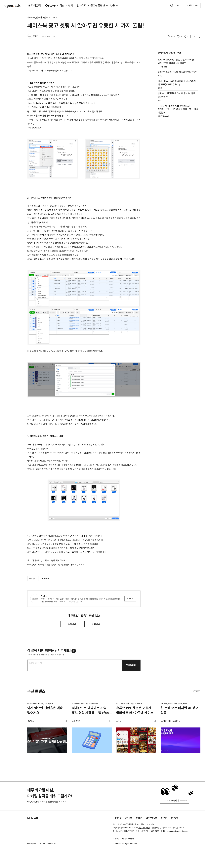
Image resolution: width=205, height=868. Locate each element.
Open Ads (13, 6)
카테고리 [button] (34, 6)
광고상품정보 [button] (98, 6)
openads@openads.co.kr (178, 831)
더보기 (196, 691)
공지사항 (128, 818)
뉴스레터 (164, 818)
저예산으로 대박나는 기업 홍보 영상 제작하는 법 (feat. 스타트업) (91, 711)
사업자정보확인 (144, 828)
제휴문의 (139, 818)
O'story (51, 6)
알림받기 (130, 599)
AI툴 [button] (112, 6)
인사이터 (82, 6)
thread (42, 844)
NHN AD (33, 818)
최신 (62, 6)
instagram (32, 844)
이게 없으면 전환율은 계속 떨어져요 (45, 710)
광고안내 (174, 818)
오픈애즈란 (117, 818)
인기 (71, 6)
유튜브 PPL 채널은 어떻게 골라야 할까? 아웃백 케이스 (135, 710)
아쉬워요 (96, 624)
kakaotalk (52, 844)
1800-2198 (154, 831)
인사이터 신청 (193, 5)
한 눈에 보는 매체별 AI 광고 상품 (179, 710)
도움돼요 (72, 624)
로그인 (180, 5)
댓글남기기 (131, 665)
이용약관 (116, 839)
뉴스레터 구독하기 (175, 801)
